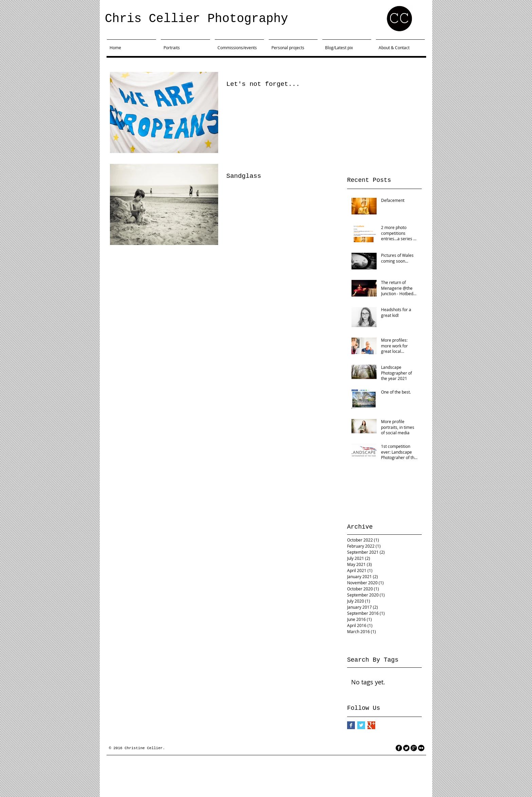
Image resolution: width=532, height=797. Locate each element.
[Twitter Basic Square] (361, 725)
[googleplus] (414, 748)
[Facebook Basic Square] (351, 725)
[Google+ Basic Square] (371, 725)
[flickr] (421, 748)
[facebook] (399, 748)
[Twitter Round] (406, 748)
